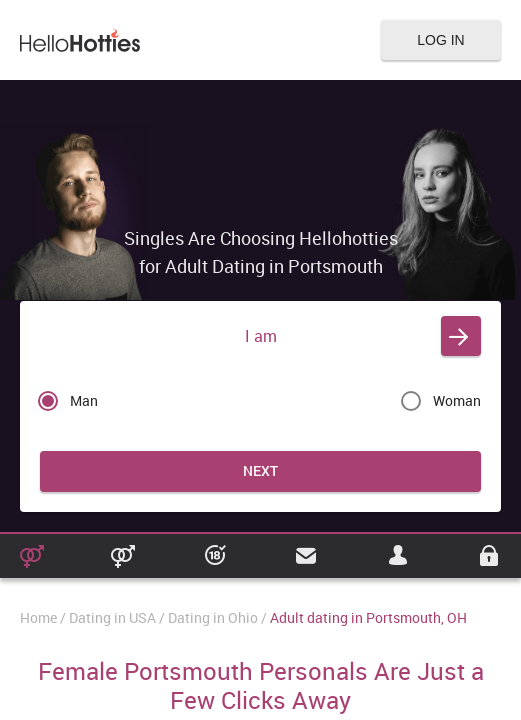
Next (260, 470)
